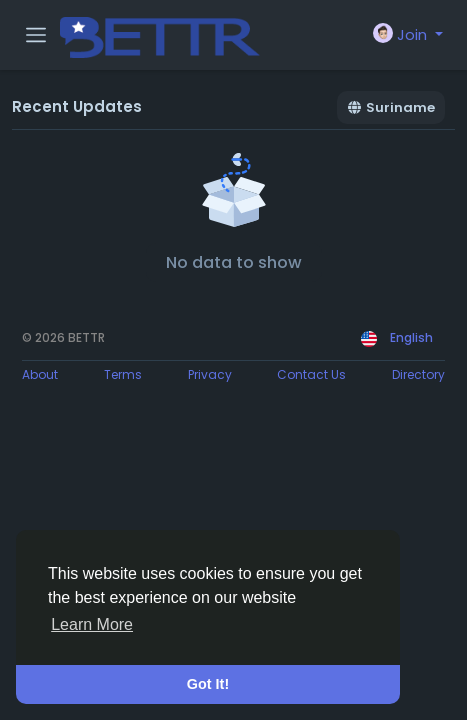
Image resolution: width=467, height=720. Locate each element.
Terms (123, 374)
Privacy (210, 374)
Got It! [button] (208, 684)
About (40, 374)
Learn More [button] (92, 624)
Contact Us (311, 374)
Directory (418, 374)
